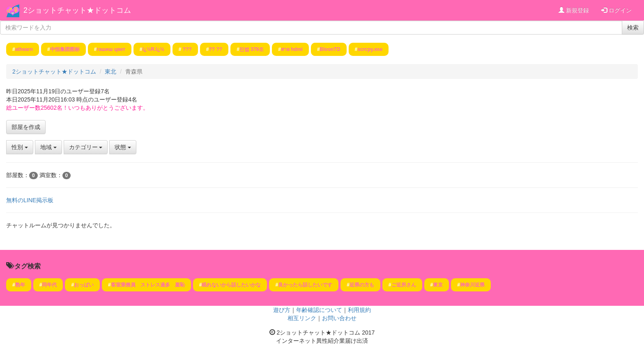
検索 (633, 28)
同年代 (49, 285)
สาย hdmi (292, 49)
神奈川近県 (472, 285)
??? (187, 49)
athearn (24, 49)
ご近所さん (404, 285)
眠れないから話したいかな (231, 285)
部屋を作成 (26, 127)
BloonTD (330, 49)
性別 (20, 147)
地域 (48, 147)
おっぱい (84, 285)
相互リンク (302, 318)
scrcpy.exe (370, 49)
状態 (123, 147)
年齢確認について (319, 310)
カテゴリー (86, 147)
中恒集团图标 (65, 49)
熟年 (20, 285)
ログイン (616, 10)
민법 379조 (252, 49)
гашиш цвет (111, 49)
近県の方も (362, 285)
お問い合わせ (339, 318)
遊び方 (282, 310)
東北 (110, 72)
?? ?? (216, 49)
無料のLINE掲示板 (30, 200)
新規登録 (574, 10)
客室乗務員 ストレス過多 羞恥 (148, 285)
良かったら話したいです (305, 285)
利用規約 (359, 310)
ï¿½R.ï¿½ (153, 49)
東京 (438, 285)
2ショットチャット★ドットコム (77, 10)
